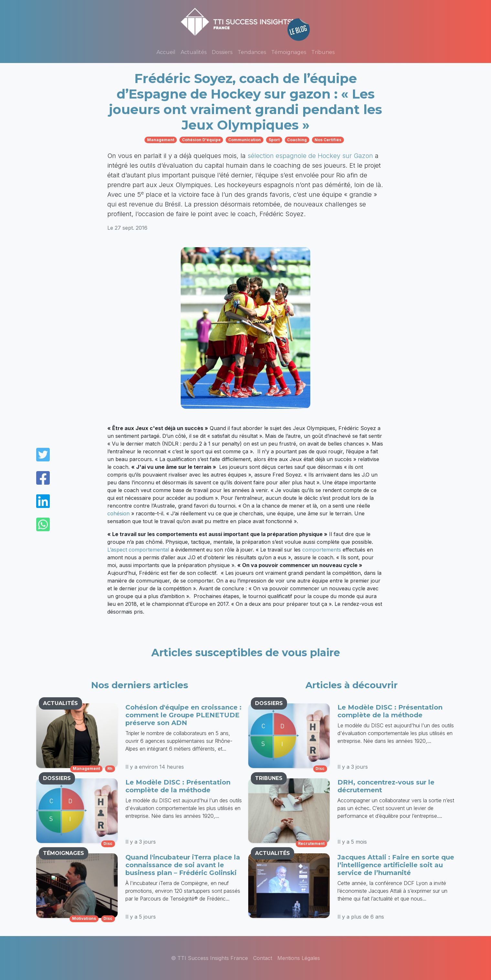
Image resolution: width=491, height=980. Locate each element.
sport (274, 140)
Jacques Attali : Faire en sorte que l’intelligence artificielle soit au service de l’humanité (396, 865)
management (161, 140)
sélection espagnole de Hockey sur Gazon (310, 156)
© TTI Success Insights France (209, 958)
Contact (263, 958)
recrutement (311, 843)
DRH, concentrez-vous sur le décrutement (386, 786)
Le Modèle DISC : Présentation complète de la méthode (178, 786)
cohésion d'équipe (201, 140)
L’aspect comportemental (138, 550)
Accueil (166, 52)
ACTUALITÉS (60, 703)
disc (108, 843)
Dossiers (222, 52)
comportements (322, 550)
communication (245, 140)
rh (110, 769)
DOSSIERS (57, 778)
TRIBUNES (269, 778)
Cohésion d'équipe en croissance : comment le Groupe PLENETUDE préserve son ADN (183, 715)
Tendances (252, 52)
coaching (297, 140)
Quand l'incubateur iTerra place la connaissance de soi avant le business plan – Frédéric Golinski (183, 865)
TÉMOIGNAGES (64, 853)
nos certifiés (328, 140)
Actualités (194, 52)
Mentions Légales (299, 958)
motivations (84, 918)
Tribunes (323, 52)
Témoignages (289, 52)
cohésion (118, 513)
